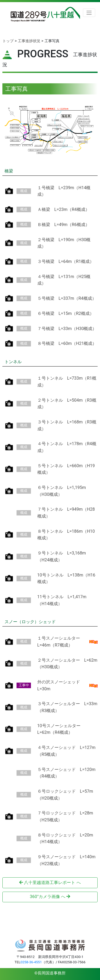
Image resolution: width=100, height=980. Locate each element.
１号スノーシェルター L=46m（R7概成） (61, 642)
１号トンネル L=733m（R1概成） (67, 382)
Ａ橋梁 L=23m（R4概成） (63, 209)
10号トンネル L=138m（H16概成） (66, 578)
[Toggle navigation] (89, 13)
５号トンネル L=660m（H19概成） (66, 469)
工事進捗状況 (29, 41)
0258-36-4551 (31, 962)
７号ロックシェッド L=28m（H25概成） (65, 816)
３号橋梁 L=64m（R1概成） (66, 261)
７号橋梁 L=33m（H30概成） (67, 329)
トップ (8, 41)
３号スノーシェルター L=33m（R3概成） (67, 707)
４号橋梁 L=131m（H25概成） (64, 280)
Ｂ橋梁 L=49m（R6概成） (63, 225)
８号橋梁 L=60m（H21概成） (67, 343)
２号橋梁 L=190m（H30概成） (64, 243)
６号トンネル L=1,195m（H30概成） (62, 491)
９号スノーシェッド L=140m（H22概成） (66, 860)
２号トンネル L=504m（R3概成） (67, 404)
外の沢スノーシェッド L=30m (61, 685)
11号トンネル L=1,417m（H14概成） (62, 600)
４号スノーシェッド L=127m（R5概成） (66, 751)
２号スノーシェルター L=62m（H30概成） (67, 664)
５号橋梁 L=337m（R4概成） (67, 298)
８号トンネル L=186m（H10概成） (66, 535)
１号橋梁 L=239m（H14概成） (64, 191)
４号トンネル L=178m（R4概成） (67, 447)
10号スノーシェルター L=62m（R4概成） (61, 729)
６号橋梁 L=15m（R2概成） (66, 313)
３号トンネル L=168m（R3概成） (67, 425)
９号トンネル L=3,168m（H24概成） (62, 556)
